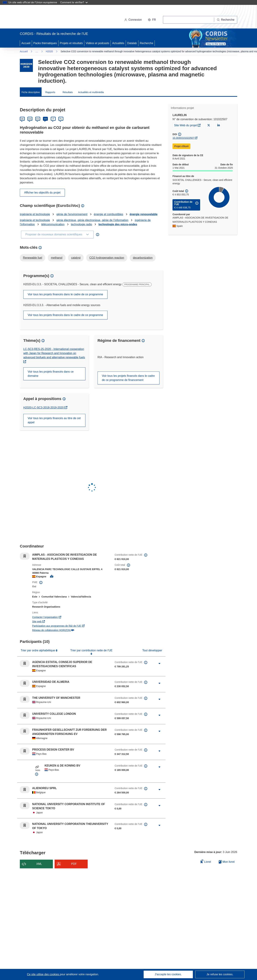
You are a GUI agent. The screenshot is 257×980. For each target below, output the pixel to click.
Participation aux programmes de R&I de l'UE (71, 626)
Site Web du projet (188, 125)
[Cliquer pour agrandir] (159, 664)
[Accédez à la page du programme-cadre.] (26, 65)
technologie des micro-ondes (118, 224)
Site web (56, 621)
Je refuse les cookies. (220, 974)
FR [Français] (45, 119)
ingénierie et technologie (35, 214)
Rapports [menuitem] (50, 92)
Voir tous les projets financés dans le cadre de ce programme (65, 294)
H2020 (49, 51)
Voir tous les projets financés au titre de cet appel (54, 420)
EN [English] (30, 119)
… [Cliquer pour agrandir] (37, 51)
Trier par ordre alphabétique (38, 650)
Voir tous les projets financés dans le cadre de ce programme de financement (128, 378)
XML (39, 864)
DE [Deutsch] (22, 119)
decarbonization (143, 258)
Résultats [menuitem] (68, 92)
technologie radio (81, 224)
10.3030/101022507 (183, 138)
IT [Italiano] (53, 119)
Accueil (26, 43)
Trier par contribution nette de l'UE (91, 650)
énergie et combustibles (109, 214)
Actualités (118, 43)
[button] (152, 20)
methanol (57, 258)
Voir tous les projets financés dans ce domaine (51, 374)
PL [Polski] (61, 119)
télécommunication (53, 224)
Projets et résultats (71, 43)
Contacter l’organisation (64, 617)
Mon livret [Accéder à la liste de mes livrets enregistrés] (227, 862)
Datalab (132, 43)
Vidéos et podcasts (97, 43)
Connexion (133, 20)
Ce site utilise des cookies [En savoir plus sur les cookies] (43, 974)
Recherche (146, 43)
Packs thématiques (45, 43)
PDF (74, 864)
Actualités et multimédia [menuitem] (91, 92)
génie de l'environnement (72, 214)
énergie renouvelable (143, 214)
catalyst (76, 258)
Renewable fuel (33, 258)
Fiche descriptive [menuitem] (31, 92)
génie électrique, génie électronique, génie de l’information (92, 220)
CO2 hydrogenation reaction (107, 258)
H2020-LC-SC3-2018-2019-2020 (45, 408)
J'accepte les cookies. (168, 974)
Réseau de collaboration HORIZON (71, 630)
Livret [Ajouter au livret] (206, 861)
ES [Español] (38, 119)
